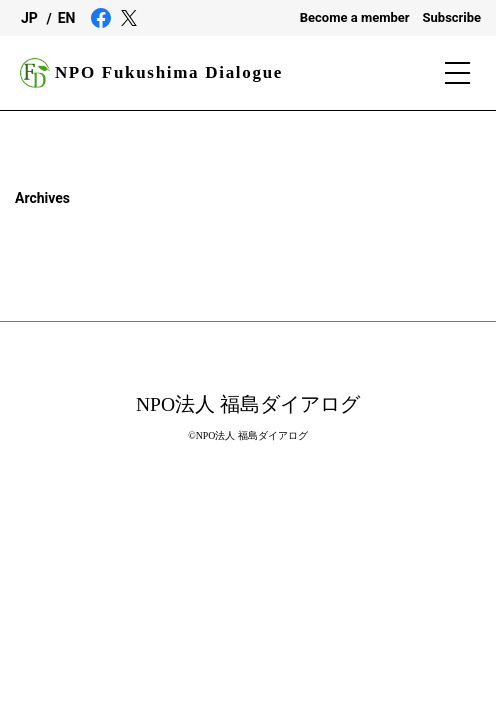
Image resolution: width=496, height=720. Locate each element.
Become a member (355, 17)
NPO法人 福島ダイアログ (248, 404)
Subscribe (452, 17)
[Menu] (460, 73)
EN (67, 18)
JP (29, 18)
